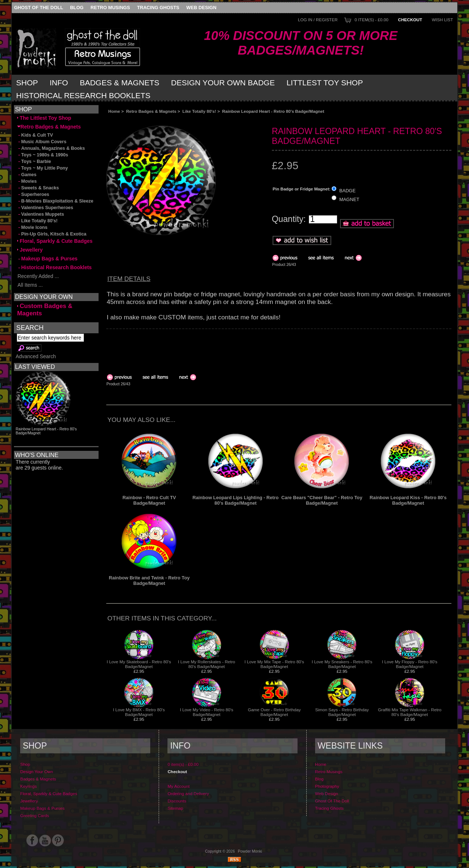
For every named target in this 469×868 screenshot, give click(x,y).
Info (59, 83)
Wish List (442, 20)
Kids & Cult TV (35, 135)
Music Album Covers (42, 142)
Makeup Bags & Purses (47, 259)
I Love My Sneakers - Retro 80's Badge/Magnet (342, 664)
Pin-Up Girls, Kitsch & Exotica (52, 234)
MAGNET (349, 199)
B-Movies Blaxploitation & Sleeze (55, 201)
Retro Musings (110, 8)
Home (114, 111)
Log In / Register (318, 20)
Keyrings (28, 786)
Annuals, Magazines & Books (51, 148)
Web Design (202, 8)
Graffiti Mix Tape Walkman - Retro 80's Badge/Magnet (410, 712)
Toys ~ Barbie (34, 162)
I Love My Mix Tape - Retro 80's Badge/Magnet (274, 664)
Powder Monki (250, 851)
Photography (327, 786)
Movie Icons (32, 227)
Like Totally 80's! (199, 111)
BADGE (348, 190)
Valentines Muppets (41, 214)
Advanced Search (36, 356)
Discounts (177, 801)
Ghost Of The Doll (38, 8)
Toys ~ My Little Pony (43, 168)
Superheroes (33, 194)
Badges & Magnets (120, 83)
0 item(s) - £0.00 (372, 20)
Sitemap (175, 808)
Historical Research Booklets (83, 95)
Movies (27, 181)
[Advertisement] (188, 120)
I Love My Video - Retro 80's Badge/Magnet (207, 712)
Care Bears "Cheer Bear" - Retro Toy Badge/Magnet (322, 500)
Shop (27, 83)
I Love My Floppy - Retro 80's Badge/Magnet (410, 664)
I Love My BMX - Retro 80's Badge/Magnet (139, 712)
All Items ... (30, 285)
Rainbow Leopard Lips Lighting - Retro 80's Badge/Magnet (235, 500)
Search (30, 327)
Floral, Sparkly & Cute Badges (55, 241)
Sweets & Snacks (38, 188)
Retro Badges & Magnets (151, 111)
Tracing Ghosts (158, 8)
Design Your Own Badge (223, 83)
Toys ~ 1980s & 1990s (43, 155)
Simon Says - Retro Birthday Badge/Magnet (342, 712)
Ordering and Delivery (188, 793)
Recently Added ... (38, 276)
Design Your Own (37, 771)
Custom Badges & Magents (45, 310)
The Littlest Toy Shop (44, 118)
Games (27, 175)
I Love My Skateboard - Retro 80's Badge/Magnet (139, 664)
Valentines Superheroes (45, 208)
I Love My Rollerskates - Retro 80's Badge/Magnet (207, 664)
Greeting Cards (35, 815)
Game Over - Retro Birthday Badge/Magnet (274, 712)
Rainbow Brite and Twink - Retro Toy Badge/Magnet (149, 580)
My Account (178, 786)
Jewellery (30, 250)
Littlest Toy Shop (325, 83)
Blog (77, 8)
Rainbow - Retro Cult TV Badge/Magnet (149, 500)
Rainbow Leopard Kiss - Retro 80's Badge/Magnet (408, 500)
